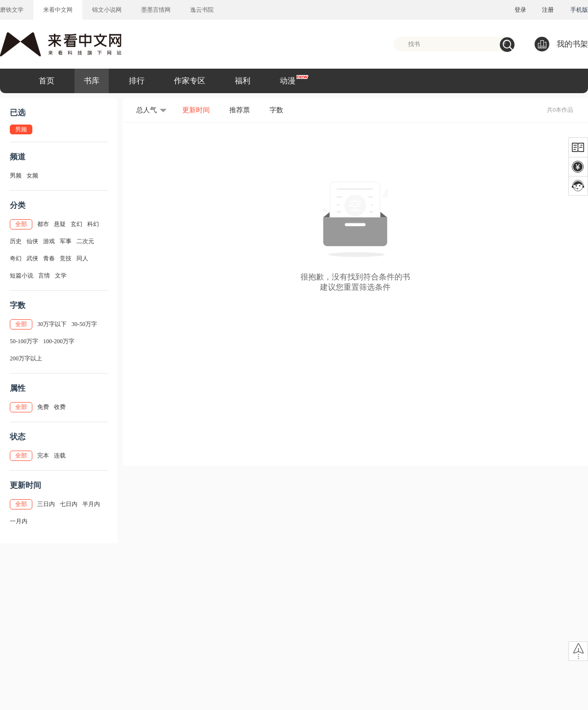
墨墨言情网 (156, 10)
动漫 (288, 81)
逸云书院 (202, 10)
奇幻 (16, 258)
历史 (16, 241)
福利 (243, 81)
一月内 (19, 521)
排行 (137, 81)
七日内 (69, 504)
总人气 (147, 110)
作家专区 (190, 81)
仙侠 (32, 241)
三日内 (46, 504)
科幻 (93, 224)
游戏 (49, 241)
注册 (548, 10)
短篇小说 (22, 276)
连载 (60, 456)
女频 (32, 176)
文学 (61, 276)
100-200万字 (59, 341)
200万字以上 (26, 358)
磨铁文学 (12, 10)
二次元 (85, 241)
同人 (82, 258)
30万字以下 (52, 324)
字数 (276, 110)
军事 (66, 241)
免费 (43, 407)
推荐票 (240, 110)
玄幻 (76, 224)
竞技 (66, 258)
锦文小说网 (107, 10)
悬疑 (60, 224)
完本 (43, 456)
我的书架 (561, 44)
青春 (49, 258)
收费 (60, 407)
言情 (44, 276)
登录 (520, 10)
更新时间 (196, 110)
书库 (92, 81)
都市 (43, 224)
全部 (21, 224)
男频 (16, 176)
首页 (47, 81)
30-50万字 (84, 324)
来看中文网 (58, 10)
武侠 (32, 258)
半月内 (91, 504)
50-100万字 (24, 341)
